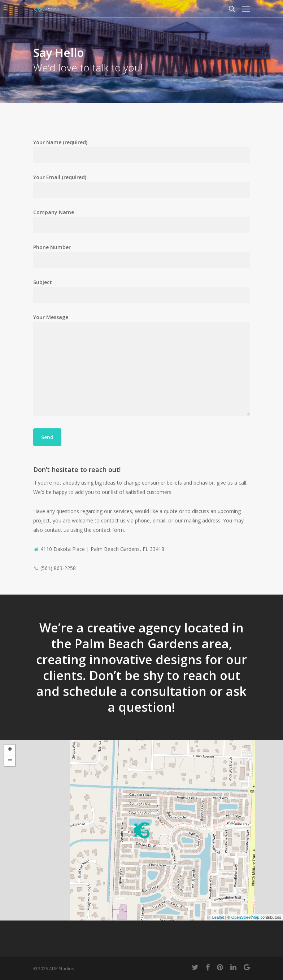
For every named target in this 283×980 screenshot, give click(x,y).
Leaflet (218, 917)
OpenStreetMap (245, 917)
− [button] (10, 761)
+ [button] (10, 750)
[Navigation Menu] (246, 9)
